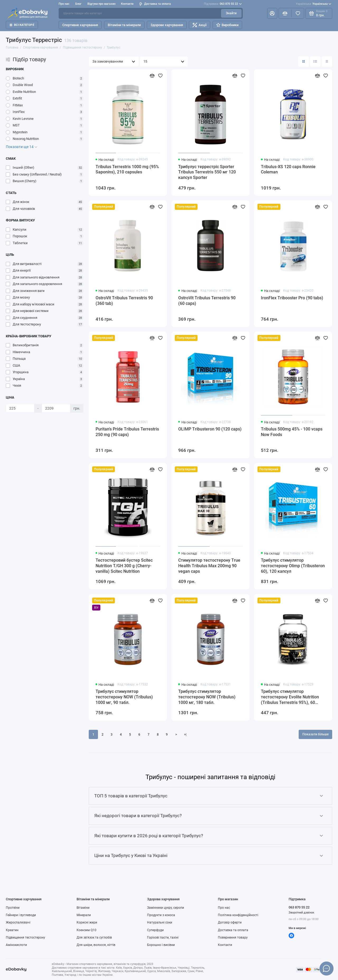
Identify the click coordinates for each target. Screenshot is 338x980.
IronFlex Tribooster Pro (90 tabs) (292, 298)
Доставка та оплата (155, 4)
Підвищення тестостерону (25, 938)
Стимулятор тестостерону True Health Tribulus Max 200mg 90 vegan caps (209, 566)
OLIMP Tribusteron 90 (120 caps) (210, 429)
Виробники (227, 25)
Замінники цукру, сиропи (166, 908)
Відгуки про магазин (101, 4)
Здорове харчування (167, 25)
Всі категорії (22, 25)
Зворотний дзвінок (301, 913)
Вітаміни (83, 908)
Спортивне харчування (80, 25)
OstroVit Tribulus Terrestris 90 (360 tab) (124, 301)
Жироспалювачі (18, 922)
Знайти (231, 13)
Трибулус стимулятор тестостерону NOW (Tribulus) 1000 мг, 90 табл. (124, 697)
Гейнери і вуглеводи (21, 915)
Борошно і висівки (161, 945)
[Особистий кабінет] (272, 13)
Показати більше (315, 734)
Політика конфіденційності (238, 915)
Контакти (127, 4)
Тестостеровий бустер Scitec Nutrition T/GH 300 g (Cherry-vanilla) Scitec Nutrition (124, 566)
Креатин (12, 930)
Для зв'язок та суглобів (94, 938)
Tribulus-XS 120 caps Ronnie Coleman (288, 169)
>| (185, 735)
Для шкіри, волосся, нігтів (96, 945)
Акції (199, 25)
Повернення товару (233, 938)
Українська (314, 4)
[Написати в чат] (326, 968)
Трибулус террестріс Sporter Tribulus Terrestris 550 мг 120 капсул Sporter (207, 172)
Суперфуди (155, 930)
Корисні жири (87, 922)
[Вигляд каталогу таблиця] (327, 61)
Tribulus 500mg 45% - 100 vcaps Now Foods (292, 432)
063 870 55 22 (223, 4)
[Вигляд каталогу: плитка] (303, 61)
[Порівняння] (285, 13)
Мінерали (84, 915)
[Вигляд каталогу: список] (315, 61)
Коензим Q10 (86, 930)
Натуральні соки (160, 922)
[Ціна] (20, 408)
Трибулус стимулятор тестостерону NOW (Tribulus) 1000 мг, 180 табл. (207, 697)
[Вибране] (298, 13)
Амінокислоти (16, 945)
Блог (78, 4)
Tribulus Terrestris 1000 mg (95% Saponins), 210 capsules (127, 169)
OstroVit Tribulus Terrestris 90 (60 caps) (207, 301)
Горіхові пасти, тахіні (163, 938)
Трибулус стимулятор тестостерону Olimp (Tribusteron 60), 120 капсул (293, 566)
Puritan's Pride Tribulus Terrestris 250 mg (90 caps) (127, 432)
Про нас (64, 4)
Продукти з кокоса (161, 915)
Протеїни (13, 908)
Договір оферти (230, 922)
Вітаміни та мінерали (124, 25)
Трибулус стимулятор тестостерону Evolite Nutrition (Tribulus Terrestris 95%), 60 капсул (290, 697)
